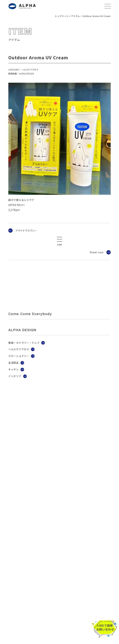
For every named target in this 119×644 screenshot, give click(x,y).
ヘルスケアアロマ (19, 349)
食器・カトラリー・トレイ (24, 343)
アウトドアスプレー (26, 230)
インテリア (15, 376)
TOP (59, 245)
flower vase (97, 252)
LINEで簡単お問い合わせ (105, 627)
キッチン (14, 369)
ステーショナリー (19, 356)
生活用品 (14, 363)
